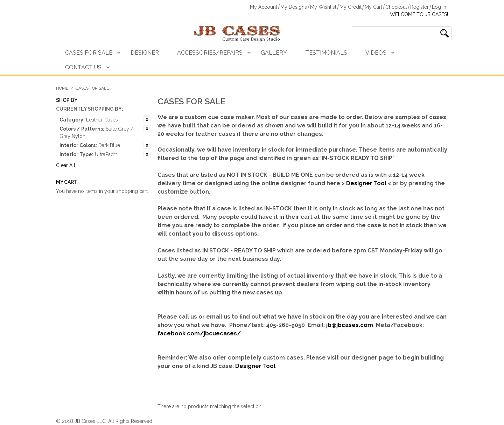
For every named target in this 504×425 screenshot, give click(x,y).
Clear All (66, 165)
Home (62, 88)
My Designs (294, 7)
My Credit (351, 7)
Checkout (396, 7)
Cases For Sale (89, 53)
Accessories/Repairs (210, 53)
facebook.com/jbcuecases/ (199, 333)
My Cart (373, 7)
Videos (376, 53)
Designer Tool (366, 183)
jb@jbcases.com (350, 325)
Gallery (274, 53)
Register (419, 7)
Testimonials (326, 53)
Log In (439, 7)
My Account (264, 7)
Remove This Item (147, 120)
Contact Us (83, 67)
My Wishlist (323, 7)
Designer (145, 53)
